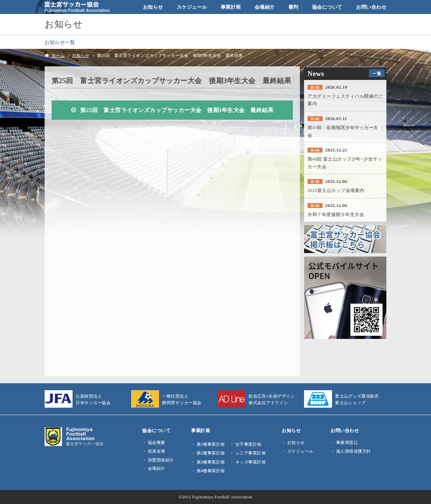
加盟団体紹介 (161, 460)
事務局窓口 (347, 443)
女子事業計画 (248, 444)
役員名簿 (157, 451)
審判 (293, 7)
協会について (327, 7)
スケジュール (192, 7)
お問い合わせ (371, 7)
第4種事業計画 (211, 471)
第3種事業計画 (211, 462)
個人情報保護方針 (354, 451)
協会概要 (157, 443)
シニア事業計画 (251, 453)
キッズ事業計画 (251, 462)
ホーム (58, 55)
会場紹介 (265, 7)
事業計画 (231, 7)
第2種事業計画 (211, 453)
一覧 (377, 74)
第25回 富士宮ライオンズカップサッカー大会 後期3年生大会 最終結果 (177, 110)
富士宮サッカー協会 (73, 7)
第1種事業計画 (211, 444)
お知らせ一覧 (60, 42)
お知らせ (153, 7)
